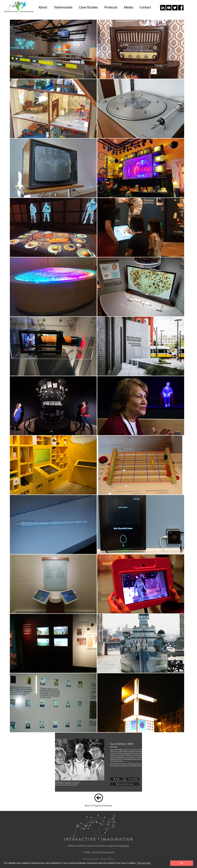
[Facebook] (181, 10)
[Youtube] (169, 10)
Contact (145, 7)
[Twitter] (175, 10)
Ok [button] (182, 863)
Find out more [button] (144, 863)
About (43, 7)
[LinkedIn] (163, 10)
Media (128, 7)
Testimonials (63, 7)
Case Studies (88, 7)
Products (111, 7)
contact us (124, 846)
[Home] (18, 11)
